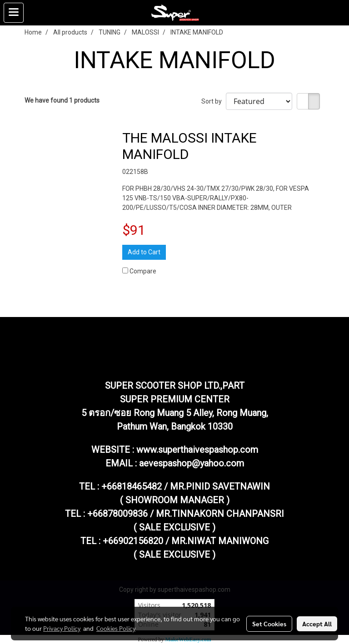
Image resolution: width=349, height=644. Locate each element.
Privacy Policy (62, 628)
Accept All (317, 624)
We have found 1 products (62, 100)
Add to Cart (144, 252)
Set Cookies (269, 624)
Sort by (214, 101)
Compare (143, 271)
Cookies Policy (116, 628)
